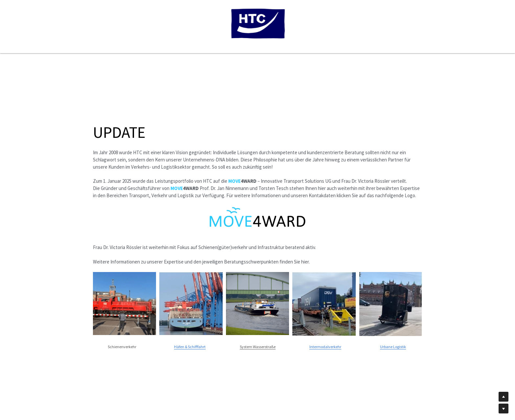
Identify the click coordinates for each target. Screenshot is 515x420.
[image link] (257, 217)
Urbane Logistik (393, 347)
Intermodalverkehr (325, 347)
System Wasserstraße (258, 347)
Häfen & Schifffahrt (190, 347)
